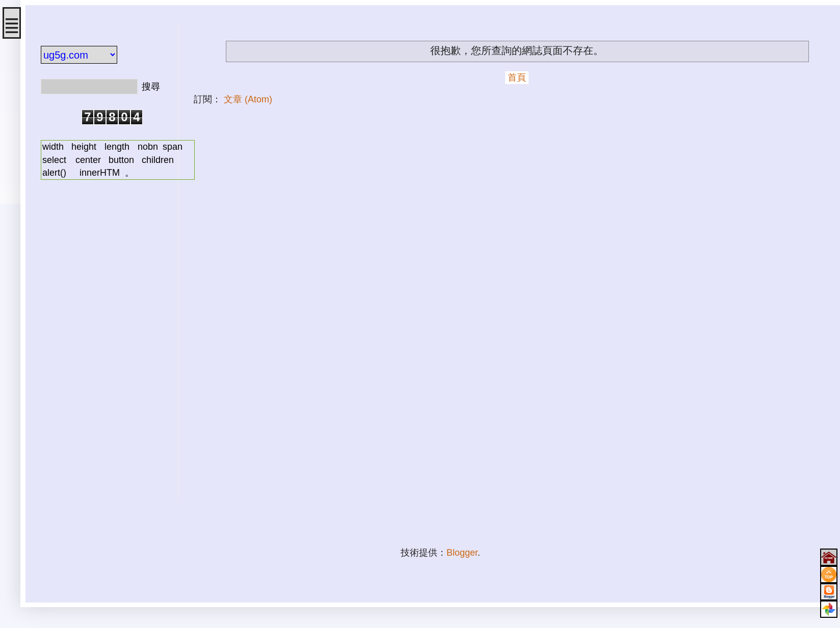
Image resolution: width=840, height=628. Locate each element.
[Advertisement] (102, 348)
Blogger (462, 553)
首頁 (517, 77)
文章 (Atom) (248, 99)
